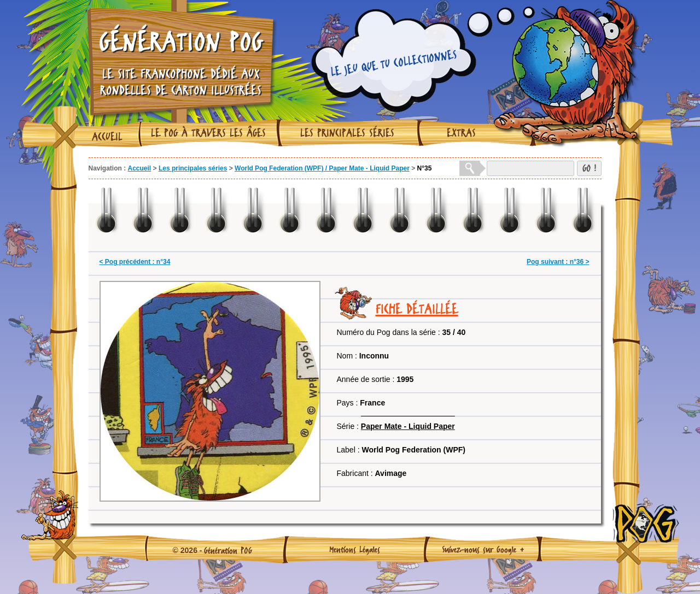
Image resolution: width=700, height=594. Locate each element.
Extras (461, 133)
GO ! (589, 168)
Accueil (107, 137)
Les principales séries (347, 133)
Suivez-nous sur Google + (483, 549)
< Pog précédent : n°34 (135, 262)
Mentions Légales (355, 549)
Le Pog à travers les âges (208, 133)
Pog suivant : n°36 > (558, 262)
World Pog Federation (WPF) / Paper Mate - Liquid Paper (322, 168)
